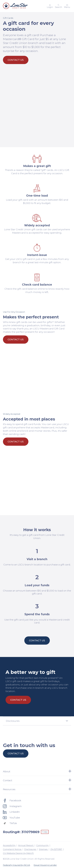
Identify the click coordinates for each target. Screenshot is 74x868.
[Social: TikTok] (10, 823)
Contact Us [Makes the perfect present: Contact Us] (16, 339)
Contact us (16, 753)
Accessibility (9, 845)
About (37, 771)
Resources (37, 789)
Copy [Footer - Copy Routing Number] (45, 832)
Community (43, 845)
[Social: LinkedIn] (11, 812)
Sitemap (43, 849)
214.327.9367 (56, 849)
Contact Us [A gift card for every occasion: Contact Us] (16, 60)
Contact (37, 780)
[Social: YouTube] (11, 818)
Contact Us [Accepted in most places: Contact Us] (16, 442)
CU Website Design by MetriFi (18, 853)
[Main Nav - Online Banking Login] (50, 6)
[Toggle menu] (67, 6)
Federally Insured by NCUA (16, 865)
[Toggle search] (59, 6)
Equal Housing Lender (45, 865)
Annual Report (26, 845)
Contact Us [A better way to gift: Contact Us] (18, 700)
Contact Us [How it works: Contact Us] (37, 640)
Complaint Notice (12, 849)
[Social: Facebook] (12, 800)
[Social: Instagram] (12, 806)
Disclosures (30, 849)
